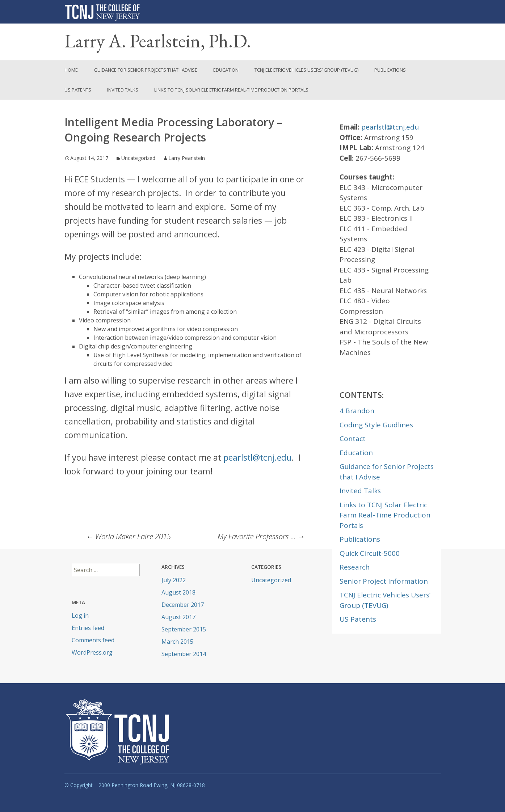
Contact (353, 439)
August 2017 (178, 617)
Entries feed (88, 628)
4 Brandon (357, 411)
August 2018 (178, 592)
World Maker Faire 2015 (129, 536)
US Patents (78, 90)
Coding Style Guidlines (376, 425)
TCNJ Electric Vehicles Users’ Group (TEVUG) (306, 70)
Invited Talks (123, 90)
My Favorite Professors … (261, 536)
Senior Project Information (384, 581)
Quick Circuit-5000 (370, 553)
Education (226, 70)
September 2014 (184, 654)
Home (71, 70)
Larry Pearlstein (187, 158)
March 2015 (177, 642)
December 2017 (183, 605)
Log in (80, 616)
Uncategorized (138, 158)
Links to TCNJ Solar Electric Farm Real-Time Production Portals (231, 90)
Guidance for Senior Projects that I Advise (146, 70)
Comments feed (93, 640)
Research (355, 567)
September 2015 (184, 629)
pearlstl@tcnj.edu (257, 457)
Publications (390, 70)
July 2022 (174, 580)
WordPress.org (92, 652)
